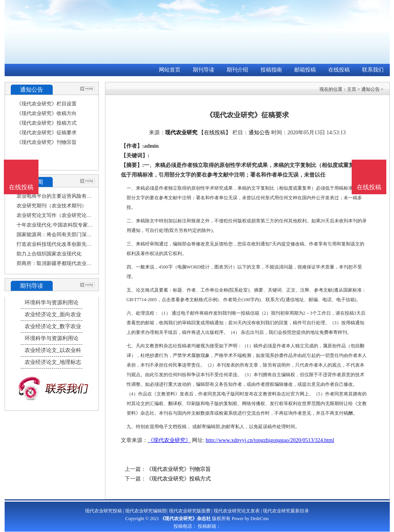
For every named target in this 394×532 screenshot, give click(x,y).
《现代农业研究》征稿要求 (47, 133)
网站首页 (170, 70)
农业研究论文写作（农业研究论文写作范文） (67, 215)
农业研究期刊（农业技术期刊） (52, 206)
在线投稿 (339, 70)
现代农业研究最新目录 (286, 511)
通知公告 (371, 89)
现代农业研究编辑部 (146, 511)
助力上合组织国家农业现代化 (49, 254)
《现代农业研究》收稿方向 (47, 113)
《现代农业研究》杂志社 (185, 519)
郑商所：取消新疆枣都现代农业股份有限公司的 (69, 263)
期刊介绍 (237, 70)
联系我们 (373, 70)
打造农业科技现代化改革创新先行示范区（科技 (69, 244)
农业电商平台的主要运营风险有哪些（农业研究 (69, 196)
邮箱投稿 (305, 70)
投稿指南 (271, 70)
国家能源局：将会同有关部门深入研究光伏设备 (69, 234)
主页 (352, 89)
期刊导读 (204, 70)
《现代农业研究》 (169, 440)
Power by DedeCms (250, 519)
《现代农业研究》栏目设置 (47, 104)
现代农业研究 (181, 133)
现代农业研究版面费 (190, 511)
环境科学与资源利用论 (52, 303)
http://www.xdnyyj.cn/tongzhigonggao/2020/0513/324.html (270, 440)
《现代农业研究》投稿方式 (47, 123)
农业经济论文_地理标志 (53, 362)
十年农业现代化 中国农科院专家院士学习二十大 (70, 225)
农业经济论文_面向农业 (53, 314)
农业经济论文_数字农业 (53, 326)
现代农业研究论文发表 (237, 511)
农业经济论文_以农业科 (53, 350)
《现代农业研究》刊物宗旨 (47, 142)
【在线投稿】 (215, 133)
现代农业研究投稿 (104, 511)
